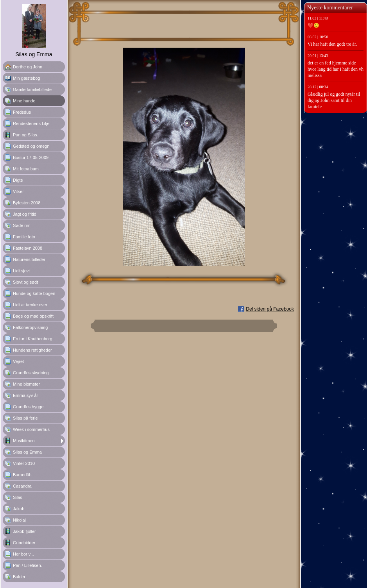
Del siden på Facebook (270, 309)
